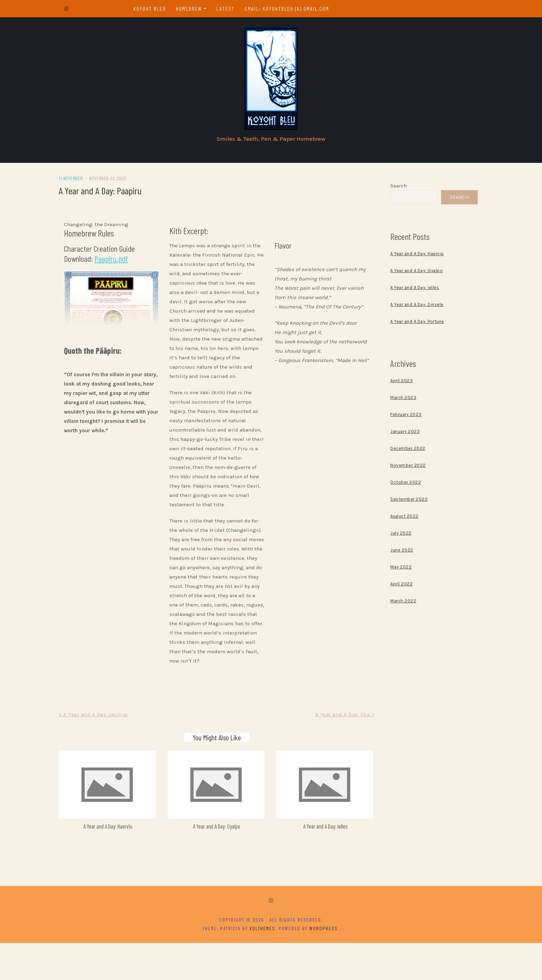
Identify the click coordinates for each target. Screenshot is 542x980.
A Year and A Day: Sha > (337, 756)
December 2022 (401, 452)
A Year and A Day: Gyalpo (220, 863)
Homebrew (193, 8)
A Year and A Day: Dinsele (410, 308)
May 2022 (394, 571)
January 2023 (398, 435)
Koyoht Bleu (153, 8)
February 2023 (399, 418)
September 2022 (402, 503)
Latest (229, 8)
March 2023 (396, 401)
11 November (86, 182)
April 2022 (394, 588)
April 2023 (394, 384)
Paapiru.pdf (126, 262)
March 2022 (396, 605)
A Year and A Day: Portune (410, 325)
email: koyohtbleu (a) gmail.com (291, 8)
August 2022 (397, 520)
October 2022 (398, 486)
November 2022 (401, 469)
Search (391, 189)
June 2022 (395, 554)
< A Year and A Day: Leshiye (109, 756)
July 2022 (394, 537)
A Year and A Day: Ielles (322, 863)
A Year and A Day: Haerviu (119, 863)
